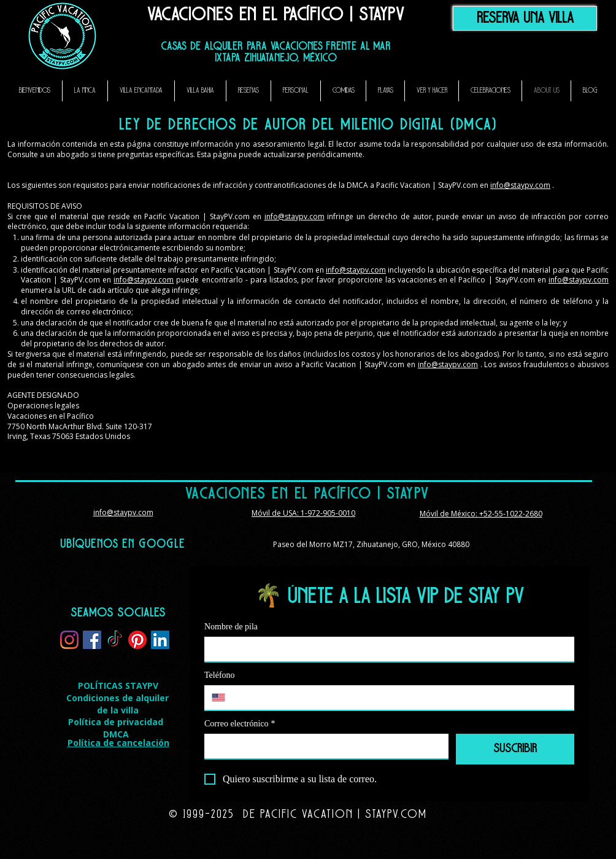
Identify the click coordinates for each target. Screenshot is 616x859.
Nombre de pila (231, 627)
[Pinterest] (137, 640)
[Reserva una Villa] (525, 18)
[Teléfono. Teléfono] (401, 698)
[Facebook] (92, 640)
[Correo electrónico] (323, 746)
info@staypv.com (520, 185)
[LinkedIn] (160, 640)
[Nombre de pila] (386, 649)
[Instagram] (69, 640)
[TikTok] (115, 640)
